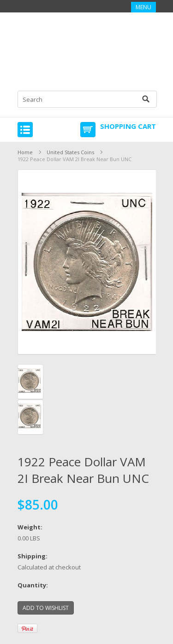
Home (25, 152)
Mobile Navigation (25, 130)
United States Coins (70, 152)
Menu (143, 7)
